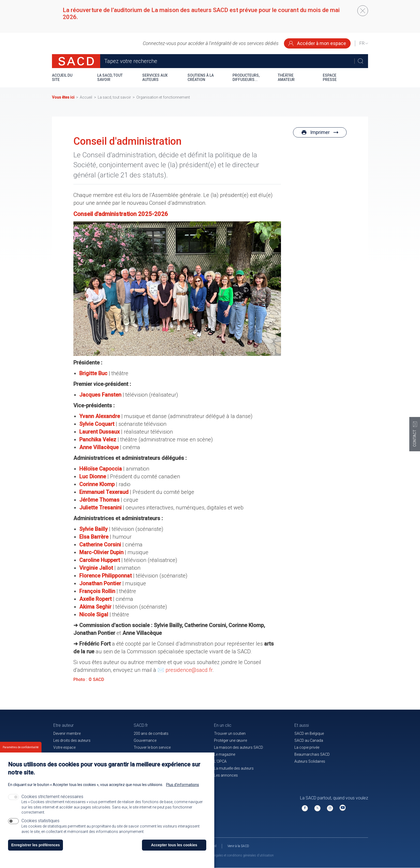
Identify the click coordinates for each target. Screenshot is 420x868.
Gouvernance (145, 740)
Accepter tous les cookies (174, 845)
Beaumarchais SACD (312, 754)
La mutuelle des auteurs (234, 768)
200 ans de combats (151, 733)
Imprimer (320, 132)
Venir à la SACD (238, 846)
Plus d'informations (183, 785)
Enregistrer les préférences (35, 845)
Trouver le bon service (152, 747)
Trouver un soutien (230, 733)
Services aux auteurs (155, 77)
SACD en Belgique (309, 733)
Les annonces (226, 775)
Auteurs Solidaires (310, 761)
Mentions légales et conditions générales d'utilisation (237, 855)
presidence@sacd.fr (189, 670)
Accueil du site (62, 77)
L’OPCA (220, 761)
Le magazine (225, 754)
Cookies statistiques (40, 821)
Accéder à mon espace (317, 43)
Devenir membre (67, 733)
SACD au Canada (309, 740)
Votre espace (64, 747)
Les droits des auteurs (72, 740)
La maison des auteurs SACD (239, 747)
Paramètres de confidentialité (21, 747)
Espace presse (330, 77)
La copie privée (307, 747)
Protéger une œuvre (230, 740)
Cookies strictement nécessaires (52, 797)
